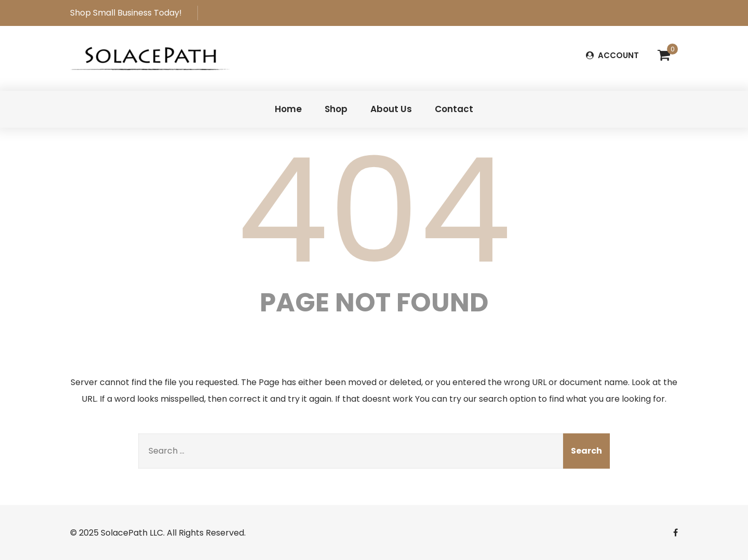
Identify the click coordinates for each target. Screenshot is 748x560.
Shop (336, 109)
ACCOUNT (612, 55)
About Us (391, 109)
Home (288, 109)
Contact (454, 109)
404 (374, 211)
